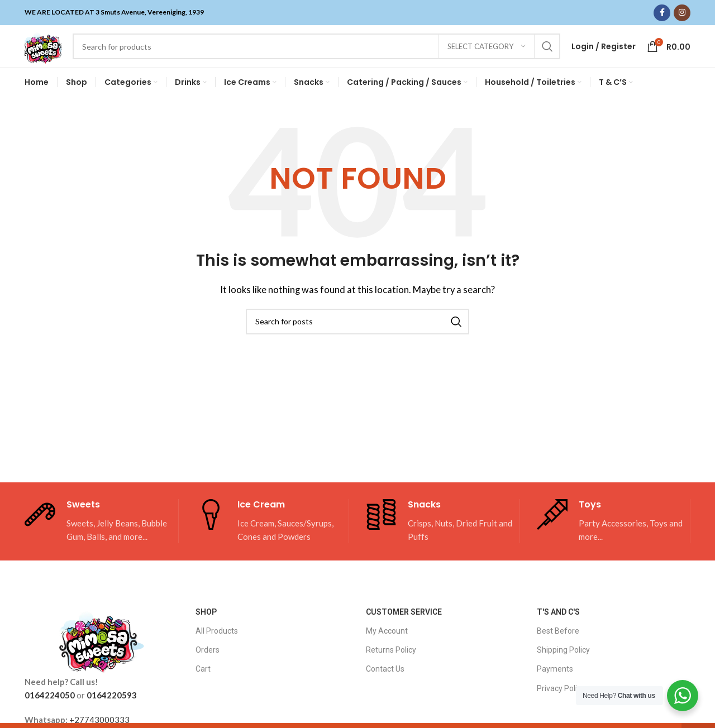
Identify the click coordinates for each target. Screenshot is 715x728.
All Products (217, 650)
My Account (387, 650)
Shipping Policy (563, 669)
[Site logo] (53, 55)
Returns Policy (391, 669)
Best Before (558, 650)
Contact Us (385, 688)
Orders (208, 669)
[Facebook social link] (662, 13)
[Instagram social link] (682, 13)
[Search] (326, 56)
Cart (203, 688)
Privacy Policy (561, 707)
